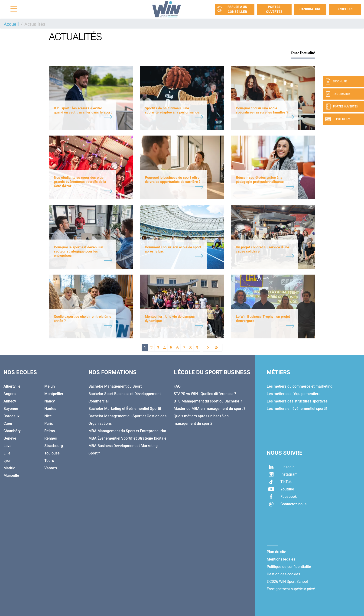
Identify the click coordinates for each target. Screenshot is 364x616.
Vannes (51, 468)
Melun (50, 386)
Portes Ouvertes (274, 9)
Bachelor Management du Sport (115, 386)
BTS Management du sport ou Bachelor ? (208, 401)
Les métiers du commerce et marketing (300, 386)
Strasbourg (54, 446)
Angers (10, 394)
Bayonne (11, 409)
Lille (7, 453)
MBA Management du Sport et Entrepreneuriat (127, 431)
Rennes (51, 438)
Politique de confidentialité (289, 567)
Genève (10, 438)
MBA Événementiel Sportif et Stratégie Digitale (127, 438)
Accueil (11, 24)
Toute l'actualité (303, 53)
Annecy (10, 401)
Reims (50, 431)
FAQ (177, 386)
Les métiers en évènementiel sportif (297, 409)
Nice (48, 416)
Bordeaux (11, 416)
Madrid (9, 468)
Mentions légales (281, 559)
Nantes (50, 409)
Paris (49, 423)
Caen (8, 423)
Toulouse (52, 453)
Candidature (310, 9)
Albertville (12, 386)
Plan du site (276, 552)
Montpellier (54, 394)
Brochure (345, 9)
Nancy (50, 401)
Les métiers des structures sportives (297, 401)
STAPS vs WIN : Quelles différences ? (205, 394)
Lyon (7, 461)
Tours (49, 461)
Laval (8, 446)
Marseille (11, 475)
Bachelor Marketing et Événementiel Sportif (125, 409)
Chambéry (12, 431)
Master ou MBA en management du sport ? (210, 409)
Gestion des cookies (283, 574)
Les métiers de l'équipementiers (294, 394)
